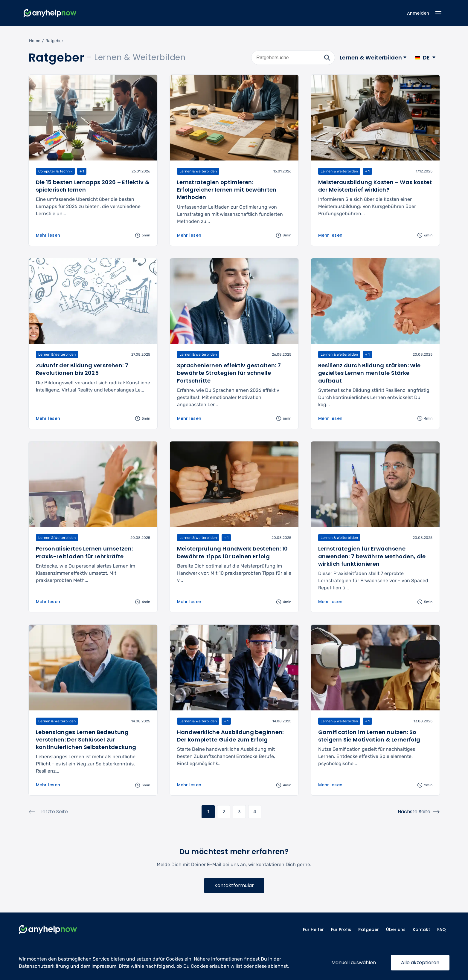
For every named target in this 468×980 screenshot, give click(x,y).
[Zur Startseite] (50, 13)
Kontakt (421, 929)
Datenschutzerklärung (44, 966)
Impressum (104, 966)
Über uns (396, 929)
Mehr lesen (48, 235)
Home (35, 41)
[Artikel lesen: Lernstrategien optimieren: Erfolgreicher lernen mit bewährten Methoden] (234, 160)
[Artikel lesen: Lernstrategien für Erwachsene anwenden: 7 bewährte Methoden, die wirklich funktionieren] (375, 527)
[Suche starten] (328, 58)
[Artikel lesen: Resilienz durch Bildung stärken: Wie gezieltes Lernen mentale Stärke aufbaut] (375, 344)
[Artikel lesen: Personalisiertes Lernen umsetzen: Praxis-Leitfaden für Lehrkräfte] (93, 527)
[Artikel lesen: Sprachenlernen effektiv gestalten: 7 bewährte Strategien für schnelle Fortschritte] (234, 344)
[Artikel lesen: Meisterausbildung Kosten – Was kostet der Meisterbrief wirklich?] (375, 160)
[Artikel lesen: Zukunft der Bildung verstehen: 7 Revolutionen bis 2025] (93, 344)
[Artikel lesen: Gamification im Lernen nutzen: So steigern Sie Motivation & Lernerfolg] (375, 710)
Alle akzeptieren (420, 963)
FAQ (442, 929)
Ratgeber (369, 929)
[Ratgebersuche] (286, 58)
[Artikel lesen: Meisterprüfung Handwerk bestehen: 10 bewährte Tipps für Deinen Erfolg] (234, 527)
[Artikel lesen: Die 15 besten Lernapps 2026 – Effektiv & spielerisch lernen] (93, 160)
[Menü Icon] (439, 13)
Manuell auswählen (354, 963)
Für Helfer (313, 929)
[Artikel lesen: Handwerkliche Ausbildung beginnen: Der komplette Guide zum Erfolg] (234, 710)
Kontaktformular (234, 885)
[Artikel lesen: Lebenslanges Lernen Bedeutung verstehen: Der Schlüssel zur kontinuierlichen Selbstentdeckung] (93, 710)
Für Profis (341, 929)
